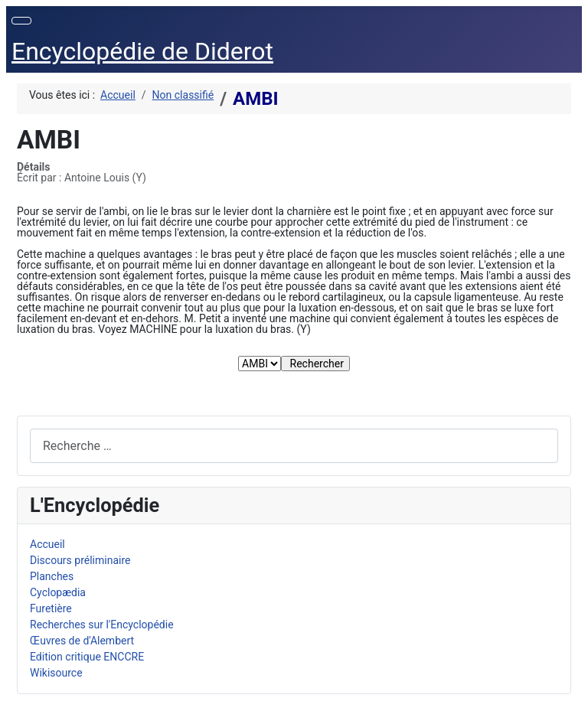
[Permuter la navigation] (21, 21)
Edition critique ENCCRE (87, 657)
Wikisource (56, 673)
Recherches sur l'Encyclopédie (102, 625)
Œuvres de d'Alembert (82, 641)
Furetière (51, 608)
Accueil (47, 544)
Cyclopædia (58, 592)
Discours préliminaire (80, 560)
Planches (52, 576)
